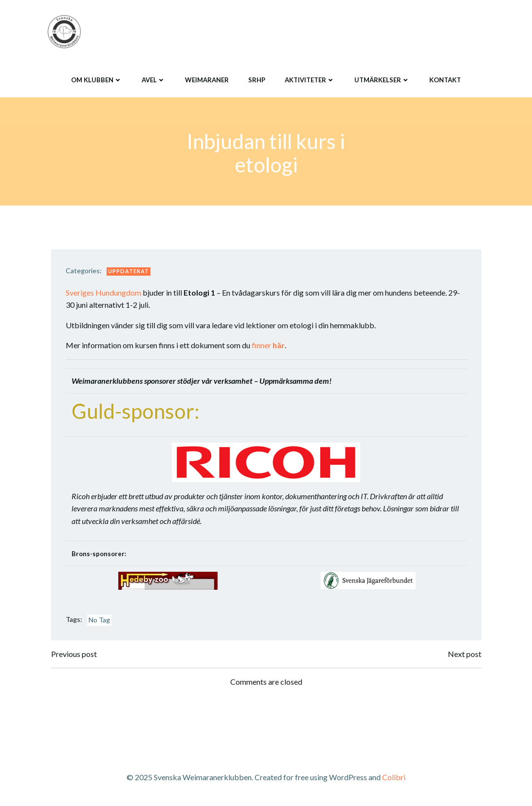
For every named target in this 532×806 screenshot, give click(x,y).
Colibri (394, 777)
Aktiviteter (310, 80)
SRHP (257, 80)
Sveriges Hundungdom (103, 292)
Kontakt (445, 80)
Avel (154, 80)
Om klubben (97, 80)
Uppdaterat (128, 271)
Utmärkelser (382, 80)
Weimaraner (207, 80)
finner (268, 345)
